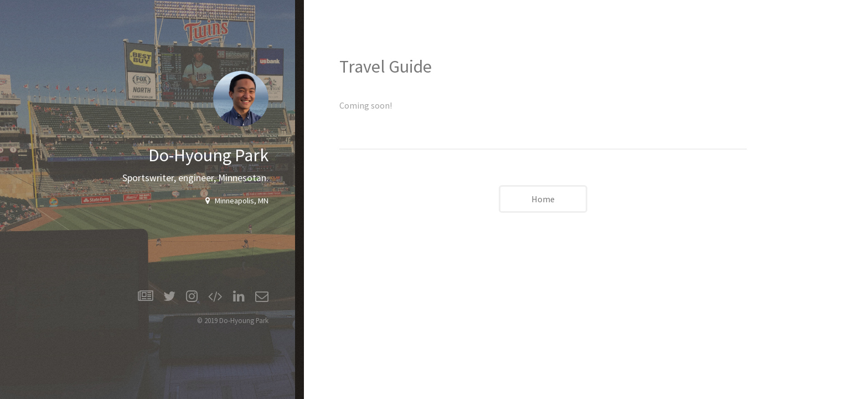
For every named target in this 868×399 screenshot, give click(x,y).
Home (543, 199)
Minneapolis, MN (239, 201)
